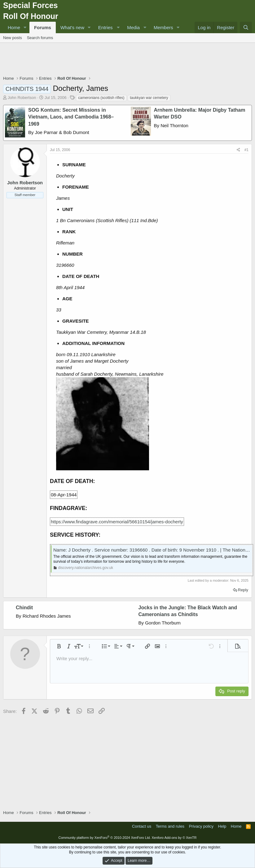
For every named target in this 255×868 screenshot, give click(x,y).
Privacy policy (201, 826)
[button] (25, 27)
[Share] (238, 150)
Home (14, 27)
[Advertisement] (128, 60)
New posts (13, 38)
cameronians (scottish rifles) (101, 98)
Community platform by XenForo (104, 838)
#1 (246, 150)
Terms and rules (170, 826)
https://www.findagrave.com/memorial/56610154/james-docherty (117, 522)
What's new (72, 27)
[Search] (246, 27)
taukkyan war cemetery (149, 98)
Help (222, 826)
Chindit (24, 608)
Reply (243, 590)
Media (133, 27)
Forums (43, 27)
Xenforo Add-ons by (174, 838)
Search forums (40, 38)
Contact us (142, 826)
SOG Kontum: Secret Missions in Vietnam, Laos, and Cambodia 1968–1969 (71, 117)
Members (163, 27)
